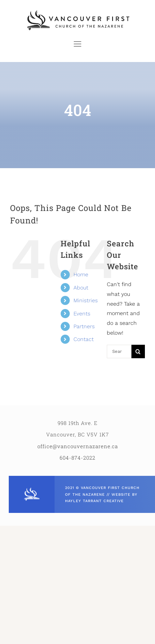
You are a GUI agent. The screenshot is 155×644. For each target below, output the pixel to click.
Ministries (86, 300)
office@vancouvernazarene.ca (78, 446)
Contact (84, 339)
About (81, 288)
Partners (84, 326)
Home (81, 274)
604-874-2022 (77, 458)
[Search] (138, 351)
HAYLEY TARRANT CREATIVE (94, 501)
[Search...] (119, 351)
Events (82, 314)
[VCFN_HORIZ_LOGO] (77, 11)
